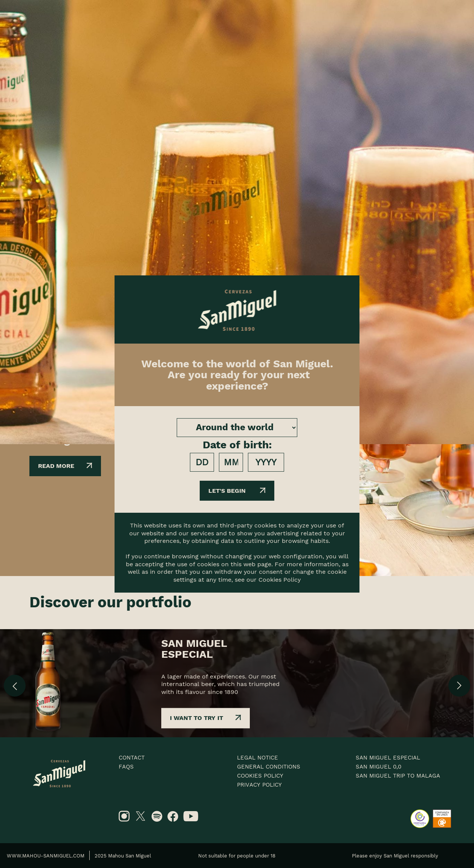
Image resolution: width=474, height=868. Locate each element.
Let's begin (237, 491)
